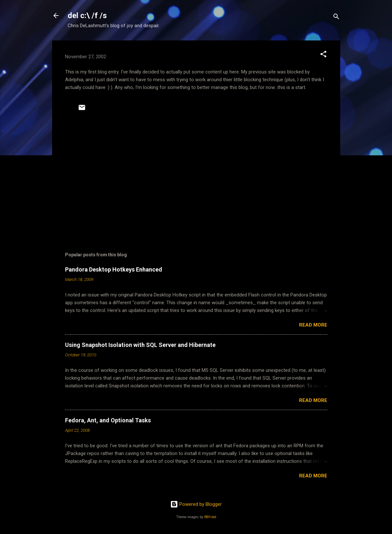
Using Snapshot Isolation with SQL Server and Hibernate (140, 345)
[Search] (336, 18)
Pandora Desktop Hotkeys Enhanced (114, 269)
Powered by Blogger (196, 504)
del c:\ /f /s (87, 16)
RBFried (210, 517)
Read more (313, 325)
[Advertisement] (196, 180)
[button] (323, 55)
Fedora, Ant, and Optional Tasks (108, 420)
